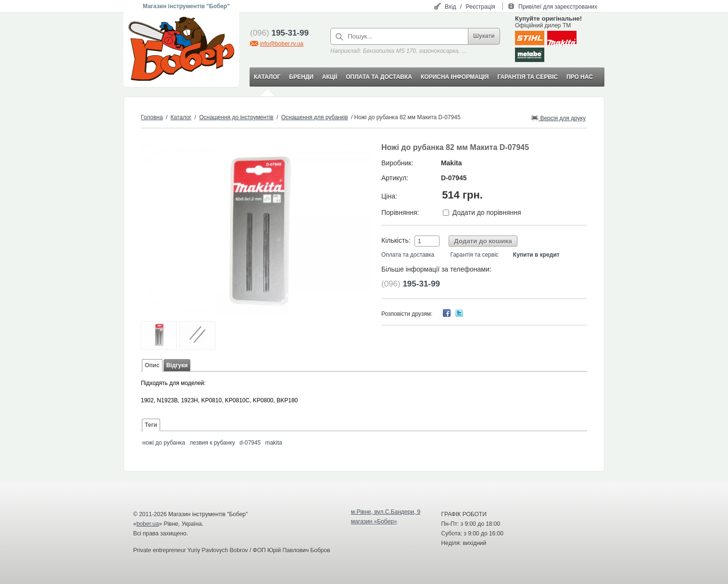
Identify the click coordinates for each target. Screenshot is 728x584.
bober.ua (148, 524)
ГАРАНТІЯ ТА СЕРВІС (527, 77)
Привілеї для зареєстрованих (558, 7)
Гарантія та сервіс (475, 255)
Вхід (451, 7)
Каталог (181, 117)
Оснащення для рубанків (315, 117)
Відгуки (177, 365)
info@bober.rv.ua (282, 44)
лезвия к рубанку (212, 443)
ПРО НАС (580, 77)
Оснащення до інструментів (236, 117)
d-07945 (250, 443)
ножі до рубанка (164, 443)
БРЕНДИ (301, 77)
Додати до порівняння (487, 212)
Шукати (484, 36)
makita (273, 443)
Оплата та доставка (408, 255)
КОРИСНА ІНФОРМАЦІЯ (455, 77)
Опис (152, 365)
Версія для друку (558, 118)
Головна (152, 117)
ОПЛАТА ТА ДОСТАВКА (379, 77)
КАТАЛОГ (267, 77)
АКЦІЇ (330, 77)
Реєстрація (481, 7)
